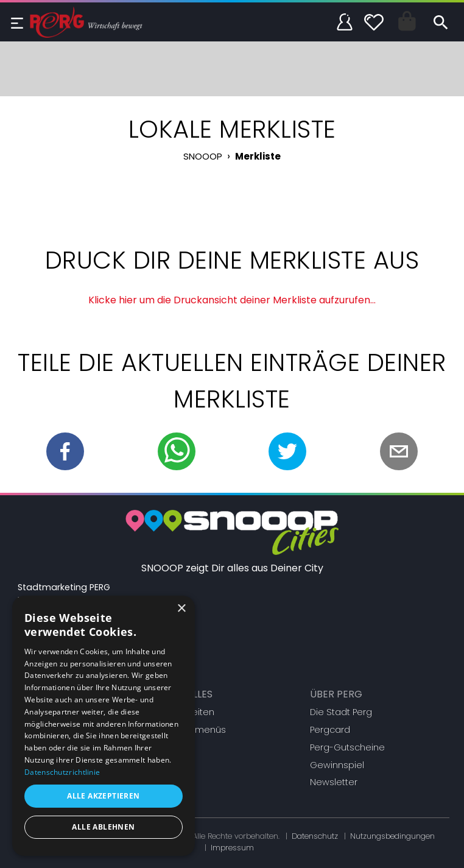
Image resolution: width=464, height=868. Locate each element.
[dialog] (104, 726)
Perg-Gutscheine (347, 747)
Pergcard (330, 730)
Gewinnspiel (337, 765)
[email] (399, 451)
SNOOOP (203, 156)
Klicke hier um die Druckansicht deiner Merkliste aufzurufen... (232, 300)
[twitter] (287, 451)
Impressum (232, 848)
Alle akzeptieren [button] (103, 796)
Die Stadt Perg (341, 712)
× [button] (181, 609)
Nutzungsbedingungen (392, 836)
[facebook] (65, 451)
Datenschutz (315, 836)
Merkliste (258, 156)
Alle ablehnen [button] (103, 827)
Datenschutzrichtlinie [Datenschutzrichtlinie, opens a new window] (62, 772)
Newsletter (334, 782)
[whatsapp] (177, 451)
